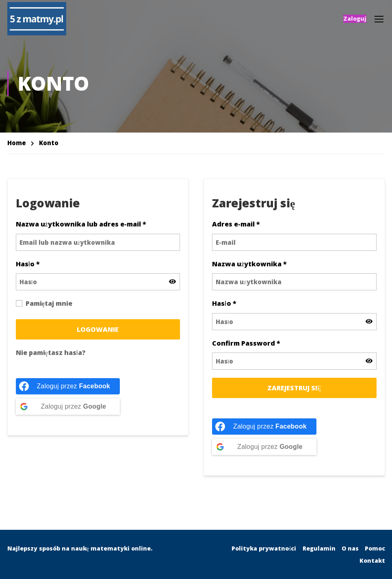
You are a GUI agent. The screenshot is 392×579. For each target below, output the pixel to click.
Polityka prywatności (264, 548)
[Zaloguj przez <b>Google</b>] (68, 412)
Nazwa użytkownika (249, 269)
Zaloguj (355, 19)
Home (17, 148)
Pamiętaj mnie (44, 309)
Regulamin (319, 548)
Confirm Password (246, 348)
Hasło (28, 269)
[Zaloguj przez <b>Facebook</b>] (68, 392)
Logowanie (98, 334)
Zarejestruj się (294, 393)
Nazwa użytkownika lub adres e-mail (81, 229)
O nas (350, 548)
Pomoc (375, 548)
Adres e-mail (236, 229)
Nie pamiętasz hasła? (51, 357)
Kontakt (372, 560)
